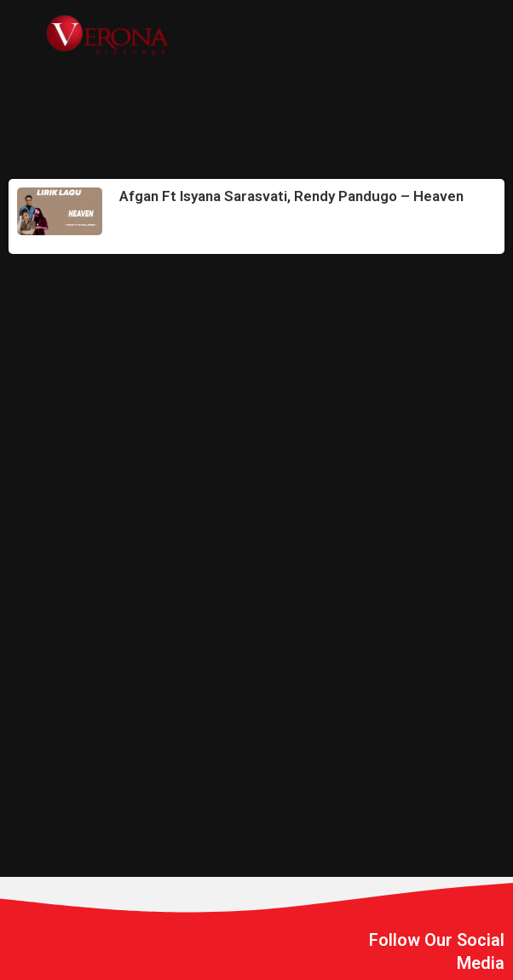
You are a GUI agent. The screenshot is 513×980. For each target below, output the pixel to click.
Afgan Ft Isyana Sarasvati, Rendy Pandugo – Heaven (291, 196)
